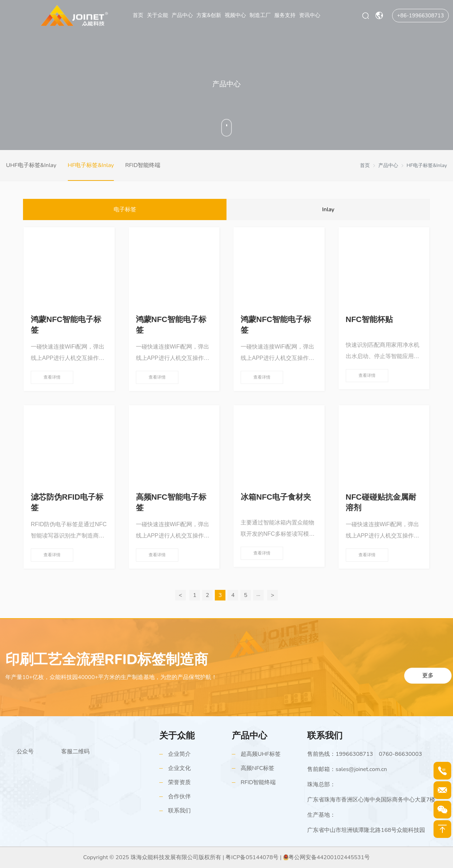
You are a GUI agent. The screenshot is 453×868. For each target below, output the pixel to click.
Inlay (328, 209)
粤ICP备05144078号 (252, 857)
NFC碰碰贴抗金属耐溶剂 (381, 502)
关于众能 (157, 15)
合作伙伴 (179, 797)
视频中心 (235, 15)
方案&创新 (209, 15)
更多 (428, 676)
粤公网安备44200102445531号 (329, 857)
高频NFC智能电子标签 (171, 502)
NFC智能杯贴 (369, 319)
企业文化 (179, 768)
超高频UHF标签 (261, 754)
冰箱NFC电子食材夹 (276, 497)
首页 (138, 15)
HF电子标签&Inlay (91, 165)
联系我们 (179, 811)
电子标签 (125, 209)
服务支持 (285, 15)
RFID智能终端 (143, 165)
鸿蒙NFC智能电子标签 (66, 325)
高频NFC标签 (257, 768)
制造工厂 (260, 15)
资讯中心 (310, 15)
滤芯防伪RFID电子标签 (67, 502)
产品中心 (182, 15)
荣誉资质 (179, 782)
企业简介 (179, 754)
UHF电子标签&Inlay (31, 165)
